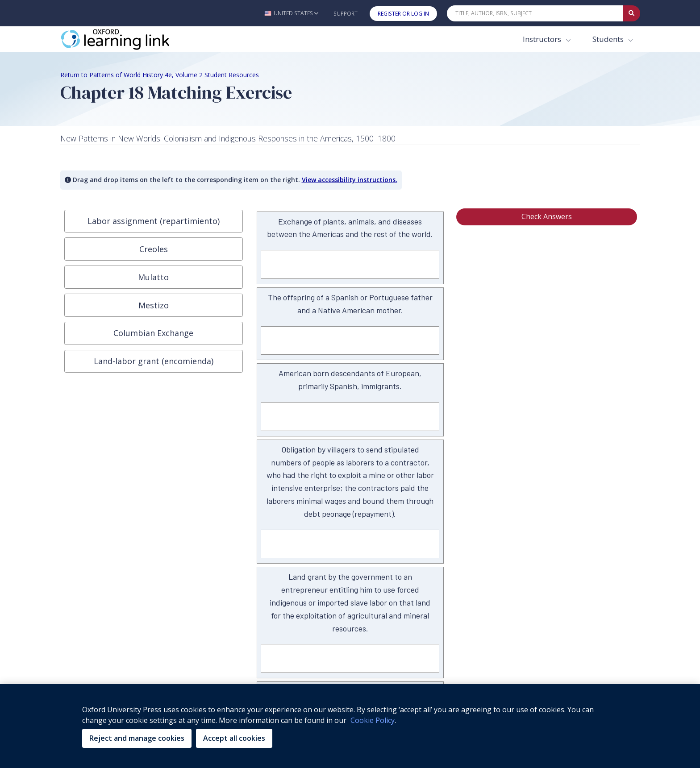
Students (609, 39)
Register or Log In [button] (403, 14)
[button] (291, 13)
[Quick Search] (535, 13)
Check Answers (547, 216)
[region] (350, 726)
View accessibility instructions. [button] (350, 180)
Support (346, 14)
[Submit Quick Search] (632, 13)
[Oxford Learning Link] (127, 39)
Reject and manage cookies (137, 738)
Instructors (543, 39)
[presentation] (154, 221)
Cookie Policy (373, 720)
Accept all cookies (234, 738)
